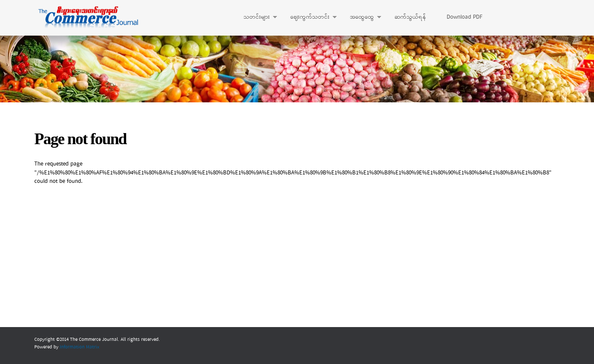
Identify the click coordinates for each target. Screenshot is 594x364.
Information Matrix (79, 347)
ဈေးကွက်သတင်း (309, 17)
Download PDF (464, 17)
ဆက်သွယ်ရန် (410, 17)
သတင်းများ (256, 17)
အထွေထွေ (361, 17)
